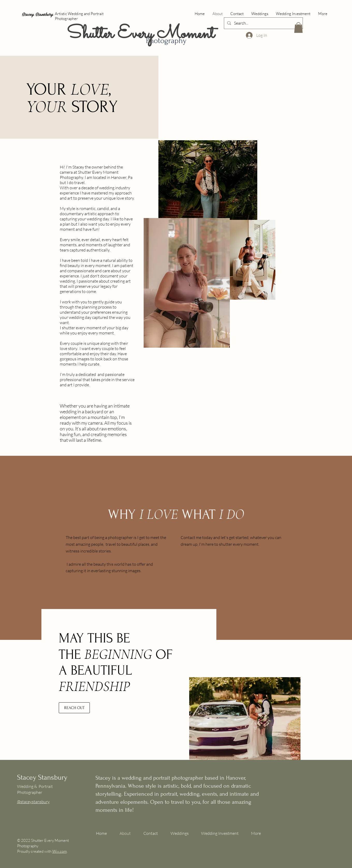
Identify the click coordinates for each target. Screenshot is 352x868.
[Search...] (263, 23)
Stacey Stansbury (37, 14)
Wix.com (60, 851)
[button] (298, 28)
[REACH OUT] (74, 708)
